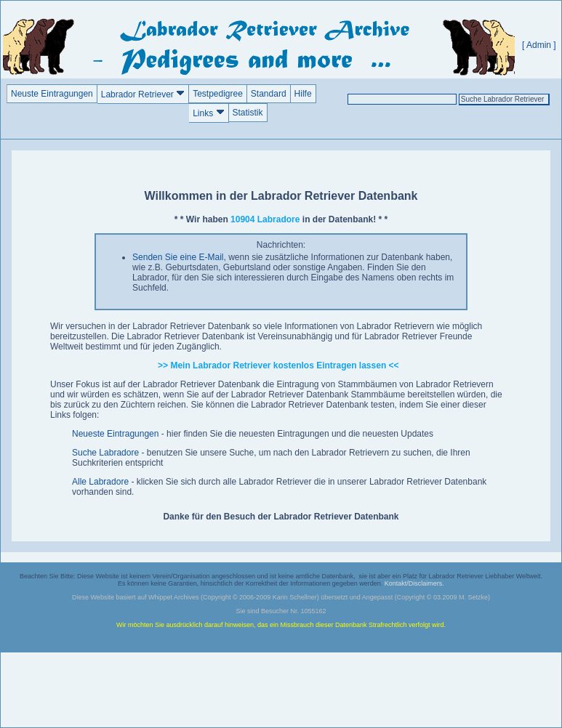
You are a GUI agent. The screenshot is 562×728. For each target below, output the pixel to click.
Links (208, 113)
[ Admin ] (539, 45)
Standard (269, 94)
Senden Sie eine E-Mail (178, 257)
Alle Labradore (100, 482)
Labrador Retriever (143, 94)
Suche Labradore (105, 453)
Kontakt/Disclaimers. (414, 583)
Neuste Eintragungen (52, 94)
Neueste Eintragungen (115, 434)
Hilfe (303, 94)
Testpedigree (218, 94)
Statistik (248, 113)
